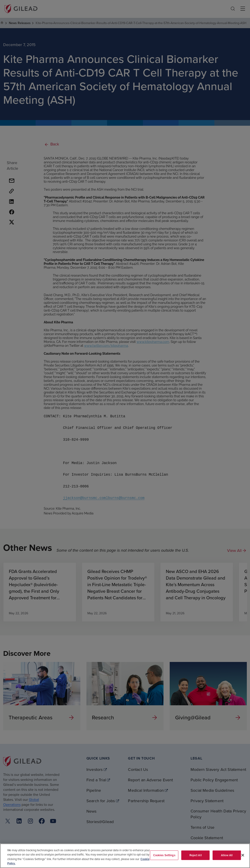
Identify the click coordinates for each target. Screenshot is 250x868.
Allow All (227, 855)
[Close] (243, 855)
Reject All (196, 855)
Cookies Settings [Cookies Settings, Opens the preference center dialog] (164, 855)
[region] (125, 856)
